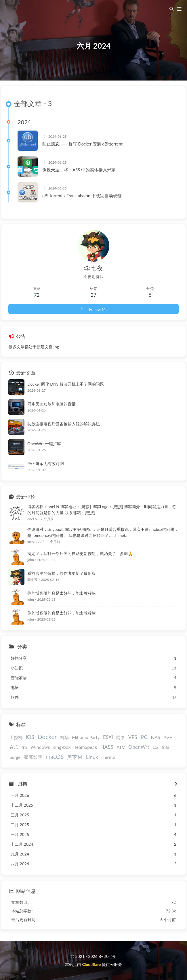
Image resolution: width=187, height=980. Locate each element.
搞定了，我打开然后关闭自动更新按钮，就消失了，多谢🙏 (80, 553)
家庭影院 (33, 757)
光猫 (165, 747)
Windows (40, 747)
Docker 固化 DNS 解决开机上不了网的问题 (66, 384)
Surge (15, 757)
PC (144, 737)
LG (155, 747)
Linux (92, 757)
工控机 (16, 737)
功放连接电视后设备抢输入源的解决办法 (64, 424)
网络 (121, 737)
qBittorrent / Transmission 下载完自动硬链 (82, 196)
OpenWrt (139, 747)
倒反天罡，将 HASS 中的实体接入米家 (79, 170)
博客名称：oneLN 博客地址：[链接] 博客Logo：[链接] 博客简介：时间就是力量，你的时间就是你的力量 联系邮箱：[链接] (102, 510)
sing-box (62, 747)
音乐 (14, 747)
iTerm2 (108, 757)
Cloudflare (91, 964)
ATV (121, 747)
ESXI (108, 737)
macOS (55, 757)
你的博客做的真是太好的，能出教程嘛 (62, 593)
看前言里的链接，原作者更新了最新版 (62, 573)
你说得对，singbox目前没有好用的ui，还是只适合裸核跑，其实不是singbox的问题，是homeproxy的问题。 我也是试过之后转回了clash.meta (103, 532)
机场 (64, 737)
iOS (30, 737)
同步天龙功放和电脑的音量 (51, 404)
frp (24, 747)
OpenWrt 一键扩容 (44, 444)
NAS (156, 737)
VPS (133, 737)
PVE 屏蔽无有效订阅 (46, 463)
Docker (47, 737)
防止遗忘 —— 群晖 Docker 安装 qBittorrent (82, 144)
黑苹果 (75, 757)
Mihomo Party (86, 737)
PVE (168, 737)
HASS (107, 747)
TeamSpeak (85, 747)
